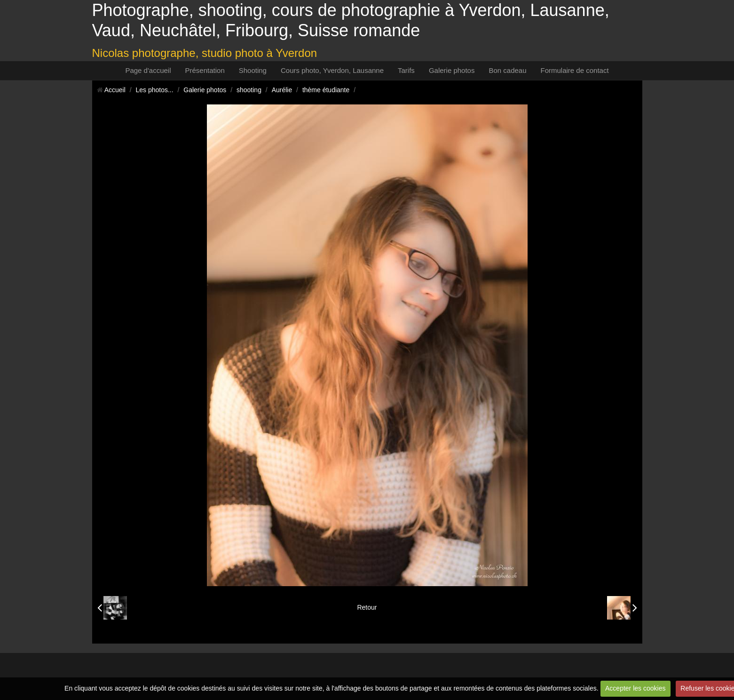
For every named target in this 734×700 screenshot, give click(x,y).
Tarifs (406, 70)
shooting (249, 90)
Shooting (253, 70)
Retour (367, 607)
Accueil (115, 90)
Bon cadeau (507, 70)
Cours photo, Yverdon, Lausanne (332, 70)
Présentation (205, 70)
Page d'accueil (148, 70)
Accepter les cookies (635, 688)
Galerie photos (452, 70)
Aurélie (282, 90)
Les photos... (154, 90)
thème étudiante (326, 90)
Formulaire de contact (575, 70)
